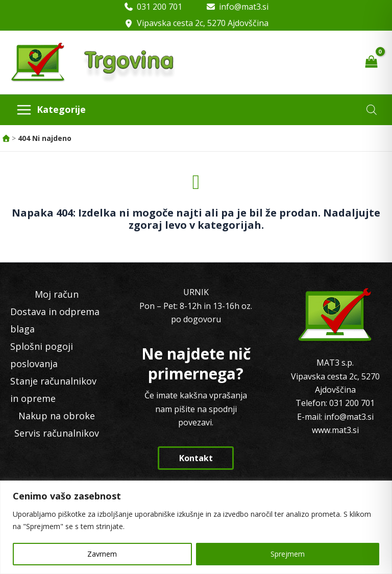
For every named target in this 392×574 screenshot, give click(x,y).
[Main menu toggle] (51, 110)
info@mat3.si (244, 7)
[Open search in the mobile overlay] (372, 110)
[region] (196, 527)
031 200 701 (160, 7)
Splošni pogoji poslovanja (42, 355)
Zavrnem (102, 554)
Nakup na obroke (57, 416)
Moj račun (57, 294)
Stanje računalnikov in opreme (53, 390)
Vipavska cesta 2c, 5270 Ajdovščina (203, 23)
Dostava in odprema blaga (55, 320)
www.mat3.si (335, 430)
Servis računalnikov (57, 433)
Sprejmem (288, 554)
